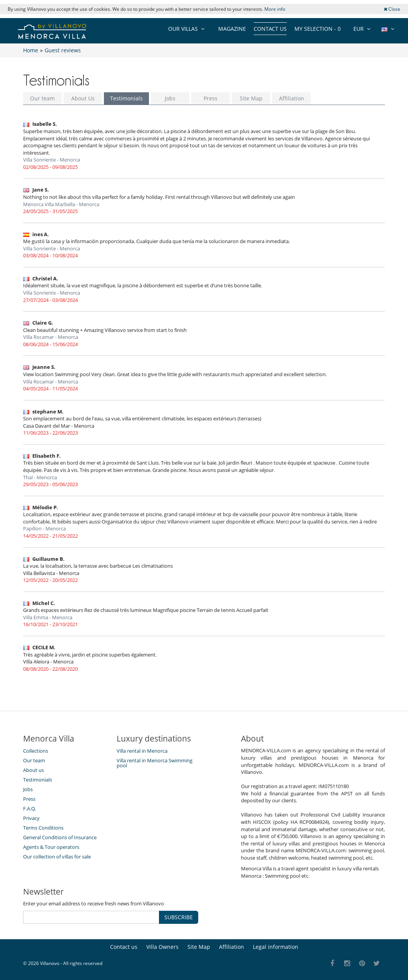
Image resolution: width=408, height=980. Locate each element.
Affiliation (292, 98)
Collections (36, 751)
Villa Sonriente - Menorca (52, 160)
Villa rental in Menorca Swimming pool (155, 763)
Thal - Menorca (40, 477)
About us (33, 770)
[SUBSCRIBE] (91, 917)
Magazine (232, 29)
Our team (42, 98)
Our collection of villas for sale (57, 857)
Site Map (251, 98)
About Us (83, 98)
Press (211, 98)
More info (275, 9)
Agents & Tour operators (51, 847)
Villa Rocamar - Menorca (51, 337)
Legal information (276, 947)
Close (392, 9)
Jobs (170, 98)
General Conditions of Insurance (60, 837)
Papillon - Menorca (44, 528)
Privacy (31, 818)
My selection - (318, 29)
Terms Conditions (43, 828)
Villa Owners (162, 947)
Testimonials (126, 98)
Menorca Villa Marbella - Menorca (61, 204)
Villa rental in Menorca (142, 751)
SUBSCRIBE (179, 917)
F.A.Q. (29, 808)
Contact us (270, 29)
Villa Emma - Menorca (48, 617)
